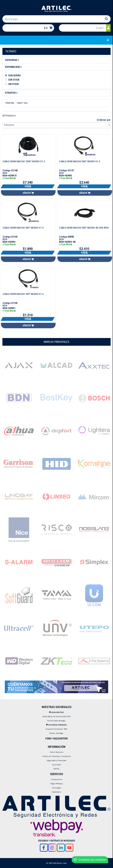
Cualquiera (14, 75)
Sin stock (13, 84)
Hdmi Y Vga (22, 103)
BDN (5, 173)
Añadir (28, 193)
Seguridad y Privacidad (56, 760)
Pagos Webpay (57, 783)
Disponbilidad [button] (14, 67)
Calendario (56, 792)
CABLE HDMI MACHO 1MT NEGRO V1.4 (23, 294)
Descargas (56, 788)
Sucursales (57, 765)
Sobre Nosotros (57, 752)
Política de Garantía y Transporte (57, 756)
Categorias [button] (12, 60)
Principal (10, 103)
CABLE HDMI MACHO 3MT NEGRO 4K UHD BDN (84, 228)
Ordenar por (104, 120)
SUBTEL (56, 769)
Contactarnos (57, 779)
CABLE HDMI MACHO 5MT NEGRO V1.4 (80, 161)
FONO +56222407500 (56, 739)
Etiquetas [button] (12, 93)
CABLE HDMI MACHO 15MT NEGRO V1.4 (24, 161)
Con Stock (14, 80)
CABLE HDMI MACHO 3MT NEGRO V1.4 (23, 228)
